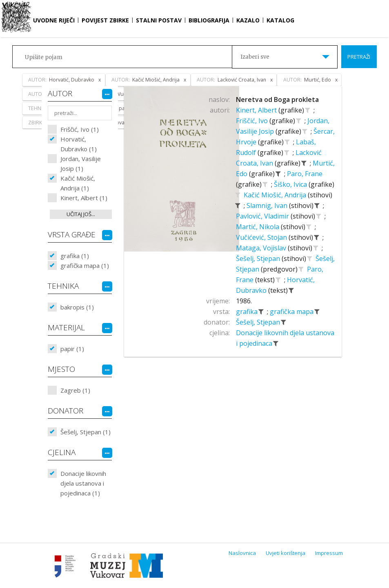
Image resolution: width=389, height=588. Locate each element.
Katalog (280, 20)
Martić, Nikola (258, 227)
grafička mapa (292, 312)
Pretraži (359, 57)
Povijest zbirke (105, 20)
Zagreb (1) (75, 390)
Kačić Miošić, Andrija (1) (78, 183)
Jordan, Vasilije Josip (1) (81, 164)
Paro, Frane (305, 174)
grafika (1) (75, 256)
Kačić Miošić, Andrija (276, 195)
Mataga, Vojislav (262, 248)
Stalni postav (159, 20)
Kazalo (248, 20)
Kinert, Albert (257, 110)
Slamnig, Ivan (268, 206)
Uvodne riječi (54, 20)
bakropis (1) (77, 307)
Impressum (329, 553)
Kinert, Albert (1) (84, 198)
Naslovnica (242, 553)
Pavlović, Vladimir (263, 216)
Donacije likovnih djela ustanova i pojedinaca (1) (83, 483)
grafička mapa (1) (85, 265)
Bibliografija (209, 20)
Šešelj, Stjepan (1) (86, 432)
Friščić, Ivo (253, 121)
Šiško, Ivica (291, 184)
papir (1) (72, 349)
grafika (248, 312)
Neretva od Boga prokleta (277, 99)
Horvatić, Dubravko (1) (79, 144)
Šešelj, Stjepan (259, 259)
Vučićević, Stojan (262, 237)
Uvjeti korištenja (286, 553)
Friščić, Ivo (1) (80, 129)
